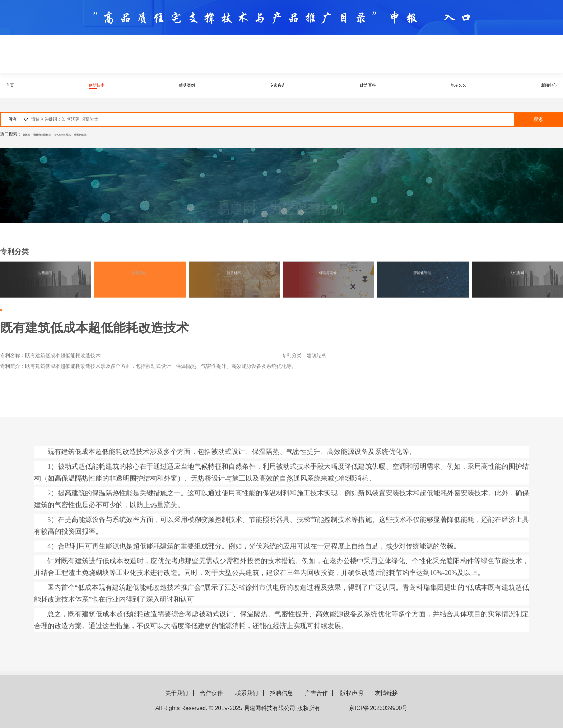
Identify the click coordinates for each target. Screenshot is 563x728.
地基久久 (450, 85)
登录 (452, 54)
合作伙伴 (211, 693)
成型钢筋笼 (120, 136)
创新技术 (99, 85)
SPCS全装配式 (90, 136)
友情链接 (386, 693)
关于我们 (177, 693)
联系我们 (247, 693)
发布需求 (535, 54)
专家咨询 (274, 85)
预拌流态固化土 (56, 136)
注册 (488, 54)
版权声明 (352, 693)
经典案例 (186, 85)
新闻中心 (538, 85)
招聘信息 (281, 693)
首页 (18, 85)
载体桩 (29, 136)
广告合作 (316, 693)
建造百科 (362, 85)
